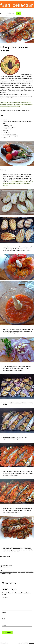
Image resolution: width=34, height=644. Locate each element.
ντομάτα (2, 574)
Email (4, 619)
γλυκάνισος (10, 572)
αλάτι (1, 572)
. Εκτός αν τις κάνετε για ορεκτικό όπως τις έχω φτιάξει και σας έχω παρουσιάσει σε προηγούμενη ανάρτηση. (18, 184)
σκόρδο (9, 574)
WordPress (31, 643)
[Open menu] (1, 13)
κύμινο (27, 572)
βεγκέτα (5, 572)
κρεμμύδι (23, 572)
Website (4, 625)
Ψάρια (11, 565)
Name (4, 613)
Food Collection (4, 643)
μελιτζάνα (31, 572)
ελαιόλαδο (15, 572)
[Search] (19, 13)
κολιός (19, 572)
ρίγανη (6, 574)
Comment (5, 597)
